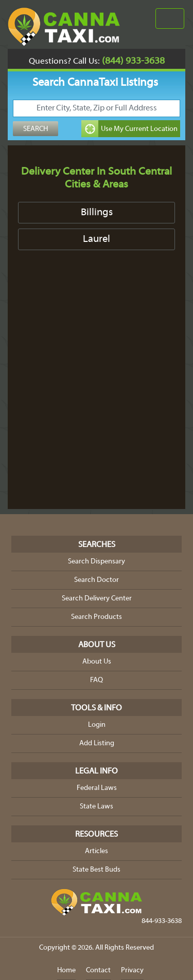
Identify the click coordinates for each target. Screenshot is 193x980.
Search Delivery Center (97, 599)
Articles (97, 851)
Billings (97, 213)
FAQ (97, 680)
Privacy (132, 970)
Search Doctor (97, 580)
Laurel (97, 239)
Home (66, 970)
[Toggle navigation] (170, 18)
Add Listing (97, 743)
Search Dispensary (97, 562)
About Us (97, 662)
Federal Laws (97, 788)
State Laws (97, 807)
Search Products (97, 617)
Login (97, 725)
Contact (98, 970)
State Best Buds (97, 870)
